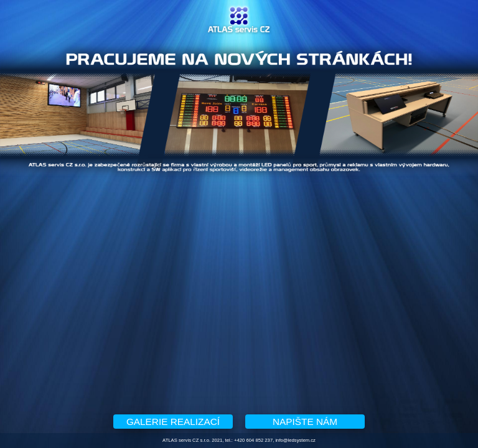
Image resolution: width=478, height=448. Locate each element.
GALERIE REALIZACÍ (173, 422)
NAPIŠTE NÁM (305, 422)
